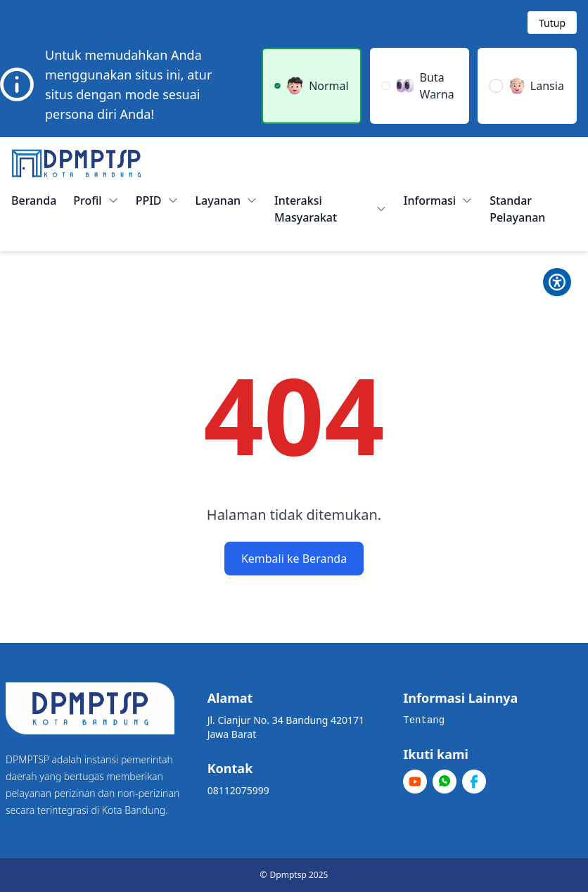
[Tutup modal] (552, 23)
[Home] (76, 163)
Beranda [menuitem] (34, 200)
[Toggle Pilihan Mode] (557, 282)
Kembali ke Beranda (294, 559)
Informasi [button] (438, 200)
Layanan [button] (227, 200)
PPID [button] (157, 200)
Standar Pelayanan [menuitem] (517, 209)
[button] (311, 86)
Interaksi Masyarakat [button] (331, 209)
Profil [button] (96, 200)
